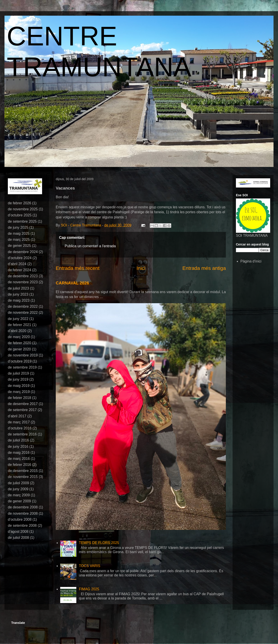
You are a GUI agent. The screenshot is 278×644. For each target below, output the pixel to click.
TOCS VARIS (89, 566)
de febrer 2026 (19, 203)
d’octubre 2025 (20, 215)
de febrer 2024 (19, 270)
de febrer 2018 (19, 398)
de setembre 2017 (22, 410)
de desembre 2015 (23, 471)
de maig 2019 (19, 386)
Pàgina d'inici (251, 261)
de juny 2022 (18, 319)
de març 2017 (19, 422)
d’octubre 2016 (20, 428)
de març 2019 (19, 392)
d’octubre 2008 (20, 519)
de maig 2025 (19, 234)
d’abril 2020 (17, 331)
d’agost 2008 (18, 532)
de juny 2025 (18, 227)
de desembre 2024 (23, 252)
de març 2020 (19, 337)
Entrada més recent (78, 268)
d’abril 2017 (17, 416)
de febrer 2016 (19, 465)
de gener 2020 (19, 349)
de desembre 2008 (23, 507)
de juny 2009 (18, 489)
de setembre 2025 (22, 221)
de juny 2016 (18, 447)
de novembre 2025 (23, 209)
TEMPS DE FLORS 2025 (99, 543)
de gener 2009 (19, 501)
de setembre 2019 (22, 367)
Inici (141, 268)
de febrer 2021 (19, 325)
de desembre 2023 (23, 276)
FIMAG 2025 (89, 589)
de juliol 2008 (18, 538)
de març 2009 (19, 495)
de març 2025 (19, 240)
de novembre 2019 (23, 355)
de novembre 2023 (23, 282)
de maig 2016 (19, 453)
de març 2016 (19, 459)
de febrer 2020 (19, 343)
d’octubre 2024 (20, 258)
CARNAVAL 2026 (72, 283)
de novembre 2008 (23, 513)
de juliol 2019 (18, 373)
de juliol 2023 (18, 288)
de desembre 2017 (23, 404)
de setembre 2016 (22, 434)
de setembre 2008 (22, 526)
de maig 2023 (19, 300)
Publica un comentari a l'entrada (90, 246)
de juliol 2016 (18, 440)
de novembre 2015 (23, 477)
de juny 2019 (18, 379)
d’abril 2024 (17, 264)
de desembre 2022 (23, 306)
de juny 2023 (18, 294)
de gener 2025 (19, 246)
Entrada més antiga (204, 268)
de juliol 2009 (18, 483)
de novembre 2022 (23, 312)
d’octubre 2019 (20, 361)
